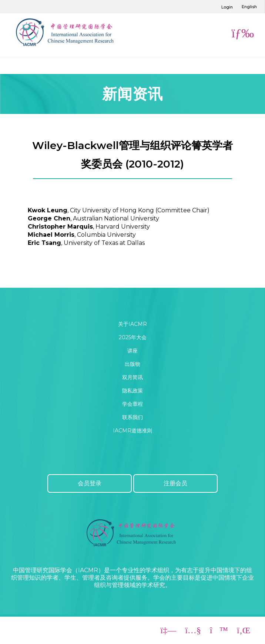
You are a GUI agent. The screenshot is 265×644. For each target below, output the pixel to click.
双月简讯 (132, 377)
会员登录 (90, 483)
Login (227, 7)
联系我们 (132, 417)
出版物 (132, 364)
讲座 (132, 351)
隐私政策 (132, 391)
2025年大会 (133, 337)
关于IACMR (132, 324)
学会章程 (132, 404)
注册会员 (175, 483)
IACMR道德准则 (132, 431)
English (249, 7)
